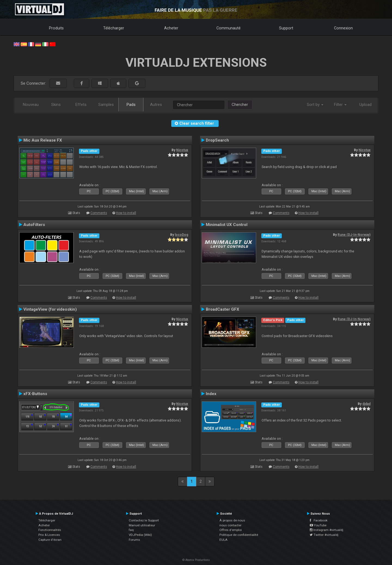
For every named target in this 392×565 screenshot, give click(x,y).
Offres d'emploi (231, 530)
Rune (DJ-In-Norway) (354, 235)
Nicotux (182, 150)
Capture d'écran (50, 540)
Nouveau (31, 105)
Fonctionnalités (50, 530)
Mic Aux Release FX (43, 140)
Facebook (319, 520)
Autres (156, 105)
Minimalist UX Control (227, 225)
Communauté (229, 28)
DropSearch (217, 140)
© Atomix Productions (196, 560)
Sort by (315, 105)
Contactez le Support (144, 520)
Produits (56, 28)
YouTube (318, 525)
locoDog (181, 235)
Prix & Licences (49, 535)
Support (286, 28)
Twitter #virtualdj (324, 535)
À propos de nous (232, 520)
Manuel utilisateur (142, 525)
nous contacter (230, 525)
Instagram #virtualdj (327, 530)
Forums (134, 540)
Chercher (240, 105)
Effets (81, 105)
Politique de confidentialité (239, 535)
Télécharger (114, 28)
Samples (106, 105)
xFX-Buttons (35, 394)
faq (131, 530)
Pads (131, 105)
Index (211, 394)
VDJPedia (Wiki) (140, 535)
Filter (340, 105)
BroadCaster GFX (223, 309)
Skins (56, 105)
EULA (223, 540)
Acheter (171, 28)
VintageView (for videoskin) (50, 309)
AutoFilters (34, 225)
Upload (365, 105)
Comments (99, 213)
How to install (126, 213)
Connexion (343, 28)
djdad (366, 404)
